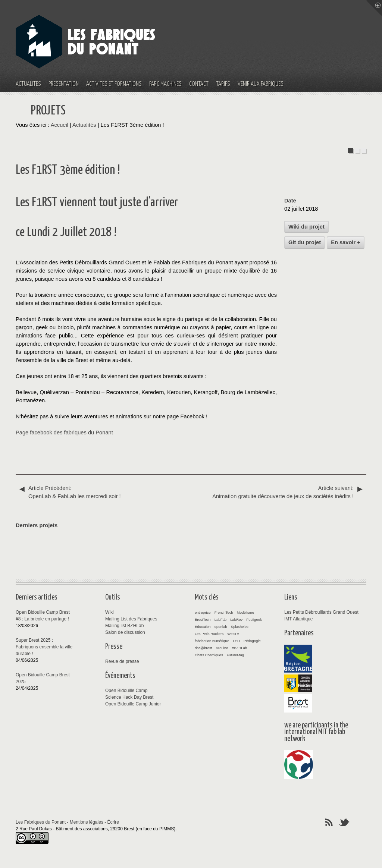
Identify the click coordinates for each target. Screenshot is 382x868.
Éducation (203, 627)
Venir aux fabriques (261, 84)
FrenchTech (224, 612)
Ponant (104, 433)
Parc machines (165, 84)
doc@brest (203, 648)
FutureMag (235, 655)
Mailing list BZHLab (124, 626)
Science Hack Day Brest (129, 697)
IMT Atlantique (299, 619)
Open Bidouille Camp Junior (133, 704)
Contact (199, 84)
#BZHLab (240, 648)
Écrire (113, 822)
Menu (374, 8)
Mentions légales (87, 822)
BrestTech (203, 619)
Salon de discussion (125, 632)
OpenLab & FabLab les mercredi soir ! (105, 492)
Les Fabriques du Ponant (41, 822)
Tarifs (223, 84)
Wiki (109, 612)
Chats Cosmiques (209, 655)
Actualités (28, 84)
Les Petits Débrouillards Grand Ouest (321, 612)
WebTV (233, 634)
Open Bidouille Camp (126, 691)
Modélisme (245, 612)
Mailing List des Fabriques (131, 619)
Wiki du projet (306, 227)
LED (236, 641)
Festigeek (254, 619)
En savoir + (346, 242)
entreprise (203, 612)
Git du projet (305, 242)
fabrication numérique (212, 641)
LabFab (221, 619)
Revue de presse (122, 661)
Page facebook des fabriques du (56, 433)
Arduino (222, 648)
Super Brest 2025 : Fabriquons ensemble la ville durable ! (44, 647)
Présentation (64, 84)
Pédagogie (252, 641)
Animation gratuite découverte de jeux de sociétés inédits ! (277, 492)
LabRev (236, 619)
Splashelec (240, 627)
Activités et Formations (114, 84)
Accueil (60, 125)
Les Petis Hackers (209, 634)
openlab (221, 627)
